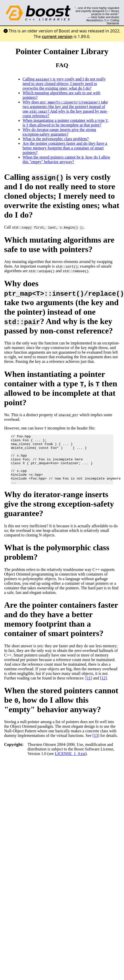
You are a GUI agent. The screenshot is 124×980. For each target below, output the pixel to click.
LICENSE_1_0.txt (70, 764)
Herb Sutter (98, 17)
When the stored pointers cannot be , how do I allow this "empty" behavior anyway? (66, 159)
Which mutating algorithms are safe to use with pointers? (59, 244)
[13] (96, 745)
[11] (89, 688)
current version (57, 37)
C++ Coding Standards (112, 22)
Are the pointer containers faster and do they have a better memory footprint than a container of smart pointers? (65, 148)
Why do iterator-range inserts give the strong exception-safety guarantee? (59, 132)
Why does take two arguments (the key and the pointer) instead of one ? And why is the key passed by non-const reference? (65, 109)
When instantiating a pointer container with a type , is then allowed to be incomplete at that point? (66, 123)
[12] (103, 688)
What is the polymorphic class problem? (56, 139)
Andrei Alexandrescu (103, 19)
